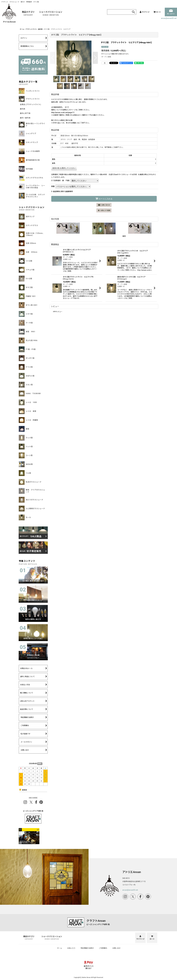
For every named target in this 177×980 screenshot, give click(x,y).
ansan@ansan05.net (169, 18)
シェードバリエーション (51, 14)
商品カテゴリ (28, 14)
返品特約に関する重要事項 (62, 191)
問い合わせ (171, 12)
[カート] (157, 12)
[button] (53, 58)
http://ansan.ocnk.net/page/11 (63, 112)
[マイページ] (145, 12)
